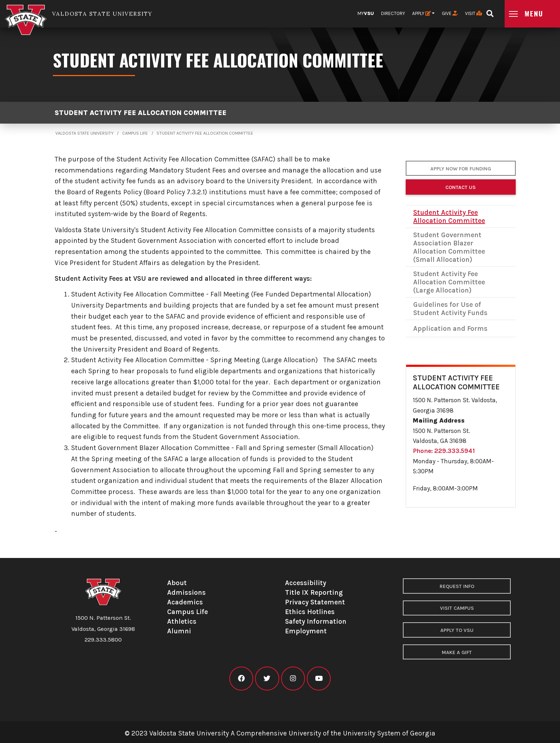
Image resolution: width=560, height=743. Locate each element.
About (177, 583)
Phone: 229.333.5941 (444, 451)
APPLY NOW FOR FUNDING (461, 169)
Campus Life (135, 133)
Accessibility (306, 583)
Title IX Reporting (314, 592)
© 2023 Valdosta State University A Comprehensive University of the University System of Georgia (280, 733)
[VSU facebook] (241, 679)
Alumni (179, 631)
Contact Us (461, 187)
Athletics (182, 621)
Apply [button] (421, 13)
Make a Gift (457, 652)
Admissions (186, 592)
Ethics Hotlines (310, 612)
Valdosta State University (84, 133)
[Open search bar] (490, 11)
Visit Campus (457, 608)
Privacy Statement (315, 602)
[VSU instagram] (293, 679)
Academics (185, 602)
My (366, 13)
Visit (473, 13)
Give (450, 13)
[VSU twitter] (267, 679)
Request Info (457, 586)
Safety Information (316, 621)
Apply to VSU (457, 630)
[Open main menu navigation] (532, 14)
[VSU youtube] (319, 679)
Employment (306, 631)
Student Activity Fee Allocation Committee (141, 113)
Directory (393, 13)
